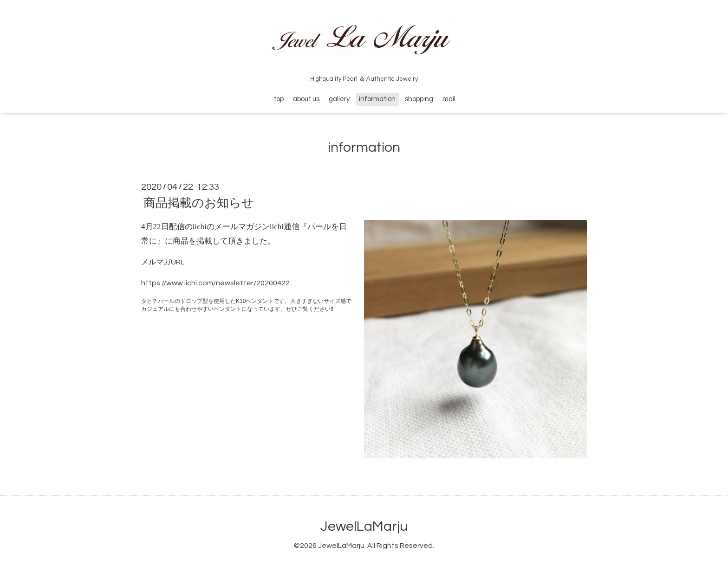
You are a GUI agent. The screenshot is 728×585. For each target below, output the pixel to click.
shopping (419, 99)
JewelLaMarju (364, 526)
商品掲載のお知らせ (199, 203)
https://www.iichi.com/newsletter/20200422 (215, 283)
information (377, 99)
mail (449, 99)
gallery (339, 99)
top (279, 99)
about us (306, 99)
